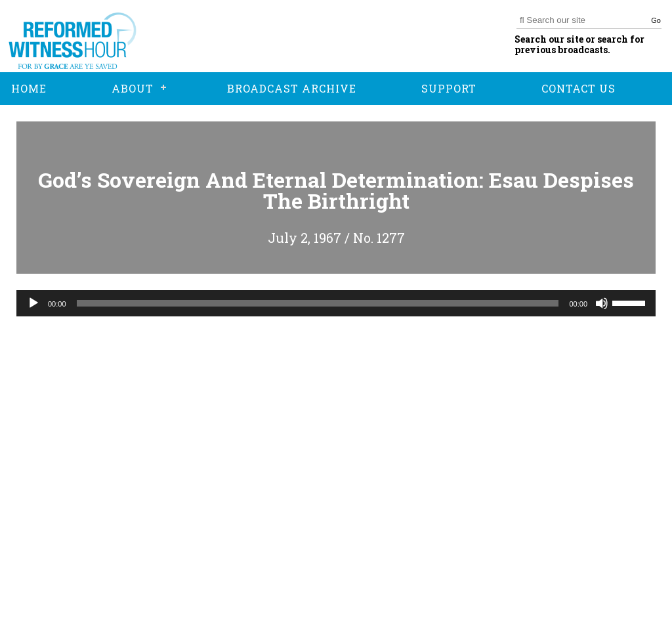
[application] (336, 303)
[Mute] (602, 303)
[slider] (318, 303)
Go (656, 20)
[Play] (33, 303)
